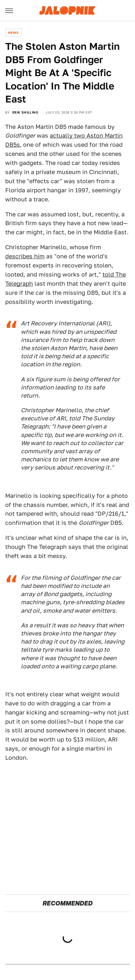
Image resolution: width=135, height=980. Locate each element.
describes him (25, 256)
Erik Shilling (25, 112)
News (13, 33)
